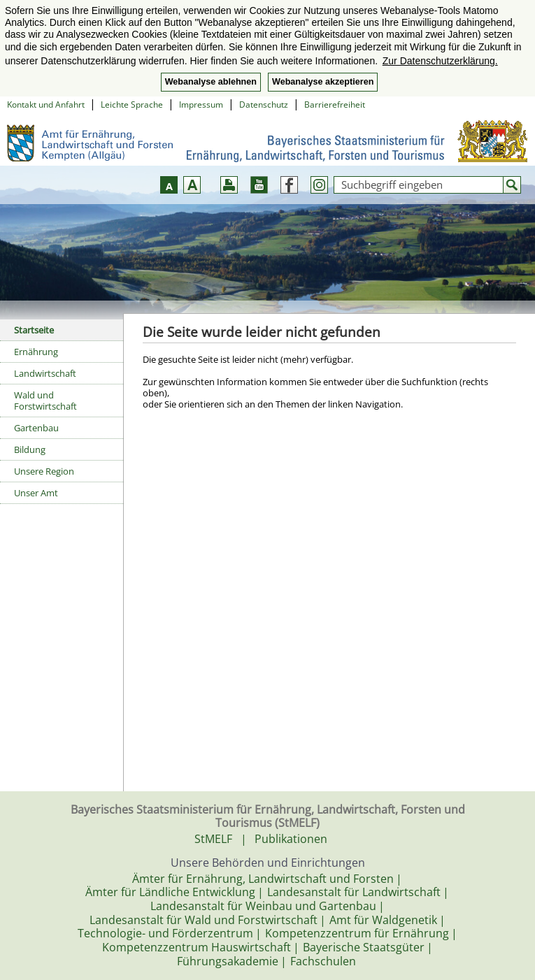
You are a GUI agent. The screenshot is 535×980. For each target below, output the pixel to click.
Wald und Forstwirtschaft (45, 401)
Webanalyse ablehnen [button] (211, 82)
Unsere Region (44, 471)
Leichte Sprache (132, 105)
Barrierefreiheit (335, 105)
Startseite (34, 330)
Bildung (30, 449)
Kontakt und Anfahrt (46, 105)
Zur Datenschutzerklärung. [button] (440, 61)
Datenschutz (264, 105)
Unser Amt (36, 493)
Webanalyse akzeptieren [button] (323, 82)
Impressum (201, 105)
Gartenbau (36, 428)
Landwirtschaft (45, 373)
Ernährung (36, 352)
